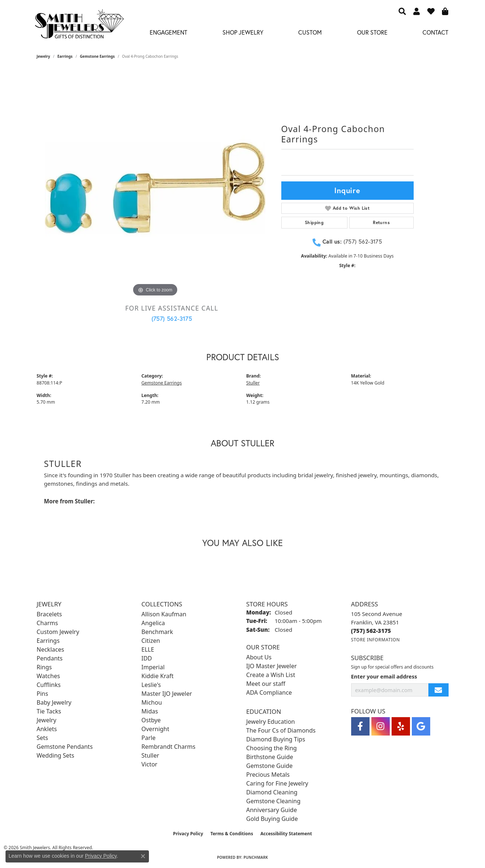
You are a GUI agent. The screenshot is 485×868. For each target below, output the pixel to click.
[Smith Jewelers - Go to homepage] (79, 26)
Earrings (65, 56)
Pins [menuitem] (42, 694)
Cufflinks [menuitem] (49, 685)
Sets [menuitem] (42, 738)
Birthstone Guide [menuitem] (270, 757)
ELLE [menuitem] (148, 649)
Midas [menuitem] (150, 711)
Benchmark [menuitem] (157, 632)
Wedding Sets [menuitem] (56, 755)
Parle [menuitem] (149, 738)
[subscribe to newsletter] (438, 690)
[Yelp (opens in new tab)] (401, 726)
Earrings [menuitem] (48, 641)
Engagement (168, 32)
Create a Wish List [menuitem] (271, 675)
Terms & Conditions (232, 834)
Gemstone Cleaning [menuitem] (274, 801)
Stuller (253, 383)
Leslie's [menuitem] (151, 685)
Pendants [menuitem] (50, 658)
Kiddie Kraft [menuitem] (158, 676)
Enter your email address (384, 676)
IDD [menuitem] (147, 658)
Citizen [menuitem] (151, 641)
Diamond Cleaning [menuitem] (272, 792)
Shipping (314, 222)
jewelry (44, 56)
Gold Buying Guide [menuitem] (272, 819)
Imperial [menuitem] (153, 667)
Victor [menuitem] (149, 764)
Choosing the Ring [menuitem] (272, 748)
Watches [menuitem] (49, 676)
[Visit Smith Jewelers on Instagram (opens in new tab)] (381, 726)
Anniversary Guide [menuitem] (272, 810)
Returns (381, 222)
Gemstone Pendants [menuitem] (65, 747)
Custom (310, 32)
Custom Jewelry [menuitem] (58, 632)
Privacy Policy (188, 834)
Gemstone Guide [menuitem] (270, 766)
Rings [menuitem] (44, 667)
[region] (155, 188)
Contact (435, 32)
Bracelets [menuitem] (49, 614)
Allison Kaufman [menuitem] (164, 614)
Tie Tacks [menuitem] (49, 711)
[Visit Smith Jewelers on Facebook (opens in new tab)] (360, 726)
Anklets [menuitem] (47, 729)
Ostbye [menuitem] (151, 720)
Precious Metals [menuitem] (268, 775)
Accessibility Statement (286, 834)
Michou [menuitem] (152, 702)
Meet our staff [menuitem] (266, 684)
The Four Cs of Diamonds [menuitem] (281, 730)
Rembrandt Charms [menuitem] (169, 747)
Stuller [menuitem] (150, 755)
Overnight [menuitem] (156, 729)
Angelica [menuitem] (153, 623)
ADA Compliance (269, 692)
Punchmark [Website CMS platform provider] (256, 857)
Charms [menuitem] (47, 623)
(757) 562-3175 (172, 318)
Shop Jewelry (243, 32)
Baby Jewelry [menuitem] (54, 702)
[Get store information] (376, 640)
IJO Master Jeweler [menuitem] (272, 666)
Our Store (372, 32)
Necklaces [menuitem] (51, 649)
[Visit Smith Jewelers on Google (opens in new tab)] (421, 726)
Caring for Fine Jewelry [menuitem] (277, 783)
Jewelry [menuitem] (47, 720)
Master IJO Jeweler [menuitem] (167, 694)
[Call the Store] (371, 631)
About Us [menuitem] (259, 657)
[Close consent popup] (143, 856)
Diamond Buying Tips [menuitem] (276, 739)
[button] (402, 11)
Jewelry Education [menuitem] (271, 722)
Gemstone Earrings (97, 56)
